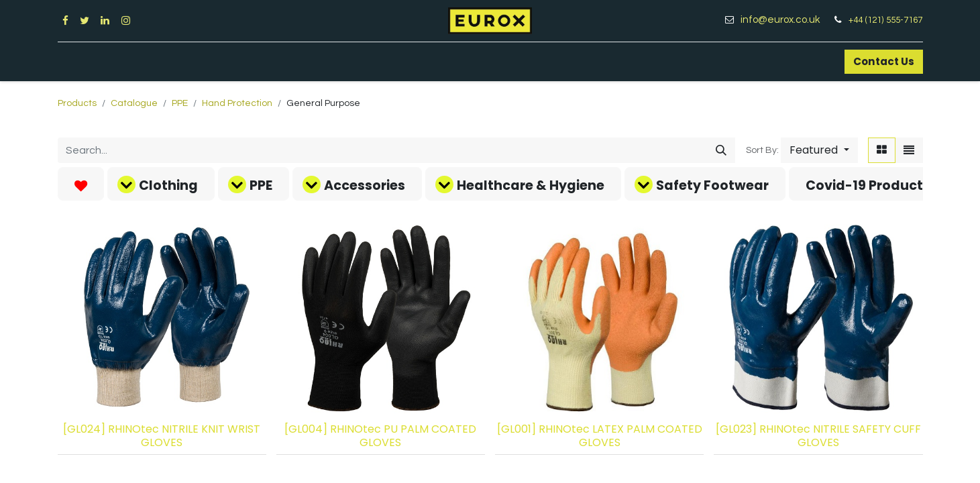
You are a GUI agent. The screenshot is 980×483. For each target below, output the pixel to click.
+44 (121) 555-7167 (885, 20)
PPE (180, 103)
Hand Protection (237, 103)
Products (77, 103)
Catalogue (134, 103)
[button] (819, 150)
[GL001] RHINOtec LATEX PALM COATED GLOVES (600, 435)
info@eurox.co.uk (785, 20)
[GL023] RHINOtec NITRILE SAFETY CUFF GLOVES (818, 435)
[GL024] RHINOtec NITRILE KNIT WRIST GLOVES (162, 435)
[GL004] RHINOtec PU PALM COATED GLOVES (380, 435)
